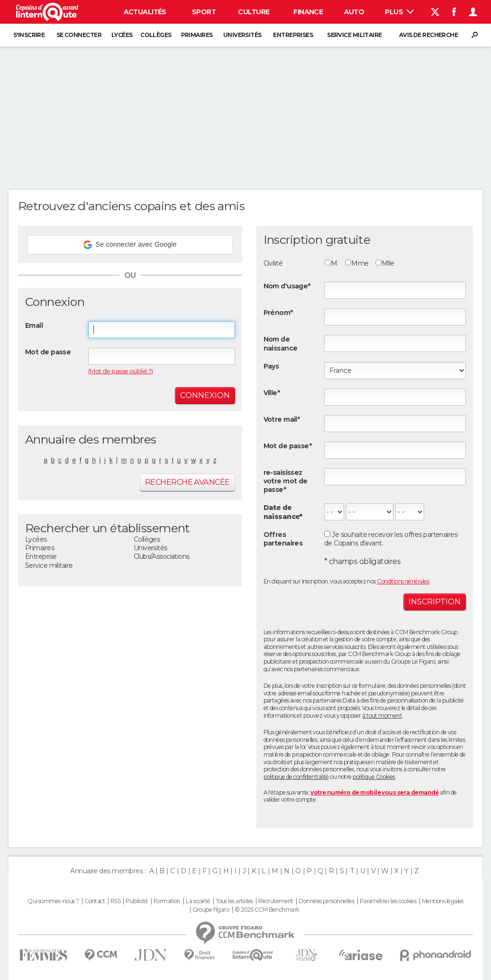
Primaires (197, 35)
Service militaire (354, 35)
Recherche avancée (187, 482)
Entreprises (293, 35)
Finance (308, 12)
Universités (242, 35)
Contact (95, 901)
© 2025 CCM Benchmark (267, 910)
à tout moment (382, 716)
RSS (115, 901)
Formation (167, 901)
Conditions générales (403, 581)
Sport (204, 12)
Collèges (156, 35)
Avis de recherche (428, 35)
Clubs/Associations (162, 556)
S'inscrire (29, 35)
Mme (357, 263)
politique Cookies (374, 777)
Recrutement (276, 901)
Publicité (137, 901)
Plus (399, 12)
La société (198, 901)
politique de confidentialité (296, 777)
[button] (130, 245)
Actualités (145, 12)
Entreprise (41, 556)
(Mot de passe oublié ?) (121, 371)
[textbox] (395, 397)
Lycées (122, 35)
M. (332, 263)
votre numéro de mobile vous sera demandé (375, 792)
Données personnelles (326, 901)
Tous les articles (234, 901)
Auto (354, 12)
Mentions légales (443, 901)
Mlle (385, 263)
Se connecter (79, 35)
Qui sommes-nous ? (53, 901)
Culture (254, 12)
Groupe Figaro (211, 910)
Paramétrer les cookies (388, 901)
